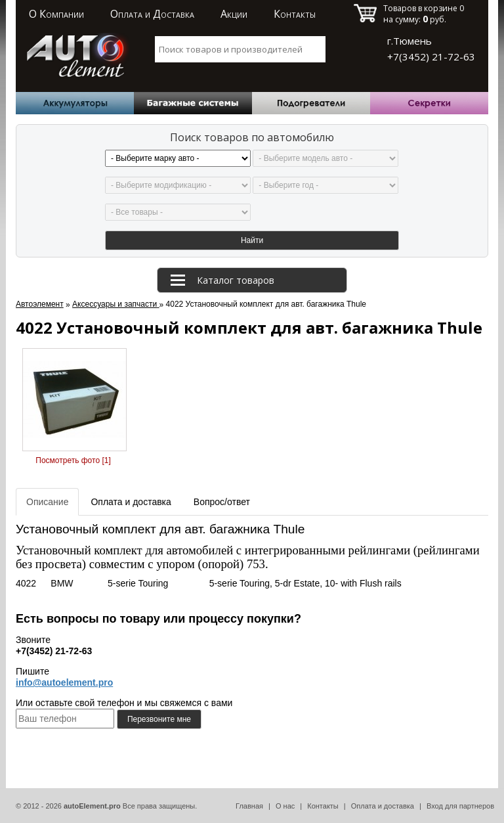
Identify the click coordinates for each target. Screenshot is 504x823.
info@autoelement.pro (64, 682)
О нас (285, 806)
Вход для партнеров (460, 806)
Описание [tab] (47, 502)
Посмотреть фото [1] (73, 460)
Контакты (295, 14)
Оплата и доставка (383, 806)
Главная (249, 806)
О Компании (56, 14)
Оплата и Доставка (152, 14)
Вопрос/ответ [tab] (222, 502)
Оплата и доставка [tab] (131, 502)
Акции (234, 14)
